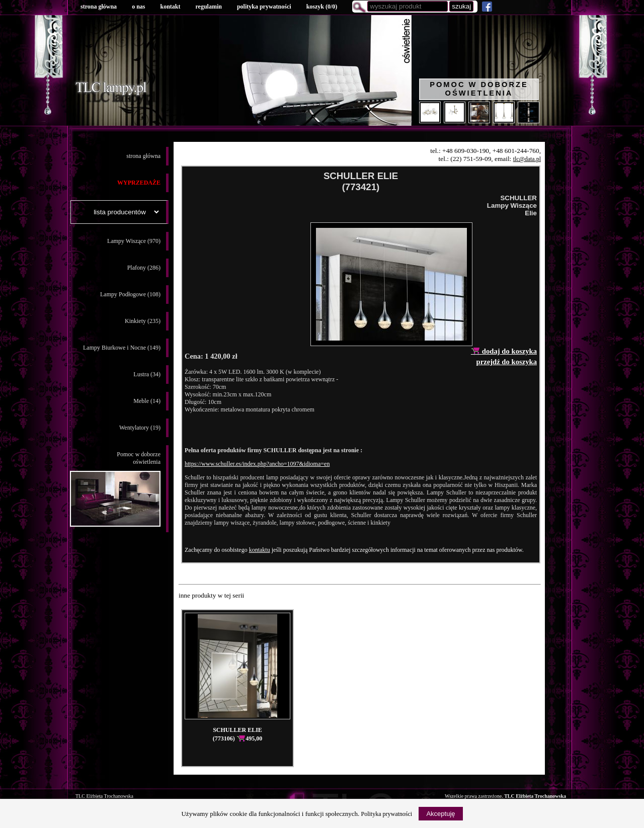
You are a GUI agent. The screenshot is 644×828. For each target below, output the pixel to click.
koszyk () (322, 7)
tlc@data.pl (527, 159)
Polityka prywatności (387, 814)
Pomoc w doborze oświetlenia (479, 89)
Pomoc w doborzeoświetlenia (115, 489)
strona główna (99, 7)
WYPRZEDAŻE (139, 183)
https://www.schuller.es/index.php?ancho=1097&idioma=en (257, 464)
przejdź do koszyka (506, 362)
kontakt (170, 7)
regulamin (208, 7)
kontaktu (260, 550)
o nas (138, 7)
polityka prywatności (264, 7)
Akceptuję (440, 814)
